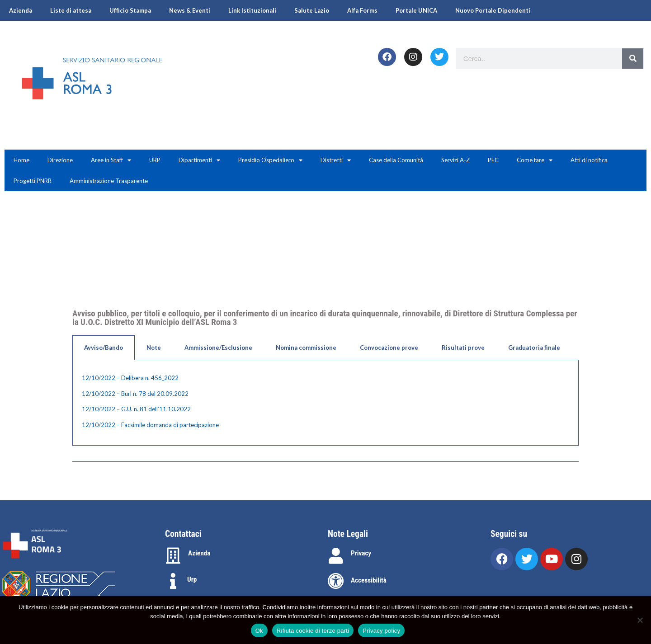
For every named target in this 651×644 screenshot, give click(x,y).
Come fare (535, 160)
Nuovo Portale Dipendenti (493, 10)
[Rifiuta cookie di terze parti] (640, 620)
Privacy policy (381, 631)
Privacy (361, 553)
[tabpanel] (325, 403)
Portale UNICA (416, 10)
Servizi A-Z (455, 160)
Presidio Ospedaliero (270, 160)
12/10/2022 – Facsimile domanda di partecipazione (150, 425)
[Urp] (173, 581)
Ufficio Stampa (130, 10)
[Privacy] (336, 556)
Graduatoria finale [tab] (534, 348)
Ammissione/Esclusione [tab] (218, 348)
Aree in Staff (111, 160)
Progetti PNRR (33, 181)
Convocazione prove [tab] (389, 348)
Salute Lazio (312, 10)
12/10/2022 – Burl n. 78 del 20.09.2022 (135, 394)
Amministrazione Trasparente (109, 181)
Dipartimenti (199, 160)
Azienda (21, 10)
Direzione (60, 160)
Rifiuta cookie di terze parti (313, 631)
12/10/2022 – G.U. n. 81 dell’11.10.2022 (136, 409)
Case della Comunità (396, 160)
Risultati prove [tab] (463, 348)
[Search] (633, 59)
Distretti (336, 160)
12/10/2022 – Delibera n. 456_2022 (130, 378)
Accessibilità (369, 580)
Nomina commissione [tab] (306, 348)
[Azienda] (173, 556)
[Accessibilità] (336, 581)
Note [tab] (154, 348)
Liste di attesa (71, 10)
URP (155, 160)
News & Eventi (190, 10)
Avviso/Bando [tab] (104, 348)
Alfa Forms (362, 10)
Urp (192, 579)
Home (21, 160)
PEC (493, 160)
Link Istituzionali (252, 10)
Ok (259, 631)
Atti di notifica (589, 160)
